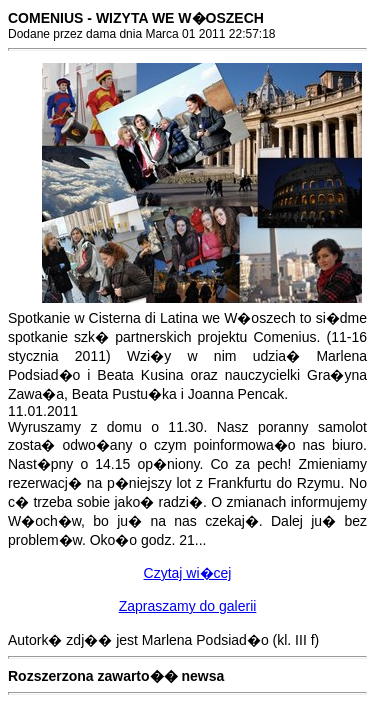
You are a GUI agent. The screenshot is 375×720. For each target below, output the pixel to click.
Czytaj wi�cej (188, 573)
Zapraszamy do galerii (188, 606)
